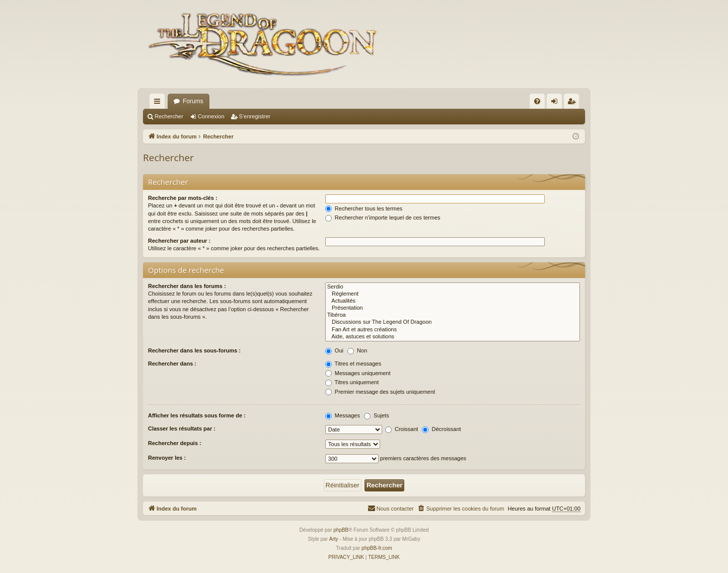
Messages (343, 415)
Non (357, 350)
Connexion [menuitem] (557, 103)
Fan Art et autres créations (453, 330)
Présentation (453, 308)
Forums (193, 101)
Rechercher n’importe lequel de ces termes (383, 218)
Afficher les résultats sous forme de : (197, 415)
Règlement (453, 294)
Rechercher (169, 116)
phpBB (341, 530)
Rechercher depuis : (175, 443)
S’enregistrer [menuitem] (574, 103)
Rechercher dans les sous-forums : (194, 350)
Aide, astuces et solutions (453, 337)
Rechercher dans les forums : (187, 286)
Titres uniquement (352, 382)
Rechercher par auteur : (179, 241)
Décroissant (441, 429)
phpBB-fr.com (377, 548)
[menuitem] (537, 101)
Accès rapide (159, 103)
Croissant (402, 429)
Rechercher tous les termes (364, 208)
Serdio (453, 287)
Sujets (377, 415)
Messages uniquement (358, 373)
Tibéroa (453, 315)
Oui (334, 350)
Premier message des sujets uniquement (380, 392)
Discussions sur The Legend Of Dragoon (453, 322)
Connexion (211, 116)
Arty (334, 539)
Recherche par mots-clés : (183, 198)
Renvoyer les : (167, 458)
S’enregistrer (255, 116)
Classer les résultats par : (182, 428)
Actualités (453, 301)
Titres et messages (353, 364)
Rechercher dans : (172, 364)
